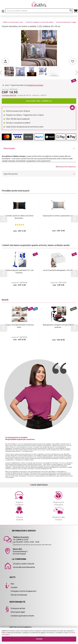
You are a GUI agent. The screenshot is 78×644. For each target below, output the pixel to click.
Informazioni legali (18, 612)
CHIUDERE (39, 639)
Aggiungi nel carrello (39, 101)
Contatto (14, 587)
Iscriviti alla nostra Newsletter (24, 567)
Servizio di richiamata (19, 595)
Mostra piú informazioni (66, 167)
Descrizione (9, 148)
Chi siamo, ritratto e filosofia (24, 564)
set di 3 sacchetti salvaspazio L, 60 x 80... (58, 270)
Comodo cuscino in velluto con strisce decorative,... (19, 217)
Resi (12, 584)
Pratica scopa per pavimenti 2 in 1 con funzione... (19, 271)
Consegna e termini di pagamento (24, 591)
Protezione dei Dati (18, 608)
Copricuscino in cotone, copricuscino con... (58, 216)
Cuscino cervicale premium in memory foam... (19, 326)
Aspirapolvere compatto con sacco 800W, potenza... (58, 326)
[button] (77, 73)
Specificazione (11, 174)
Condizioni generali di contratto (22, 616)
